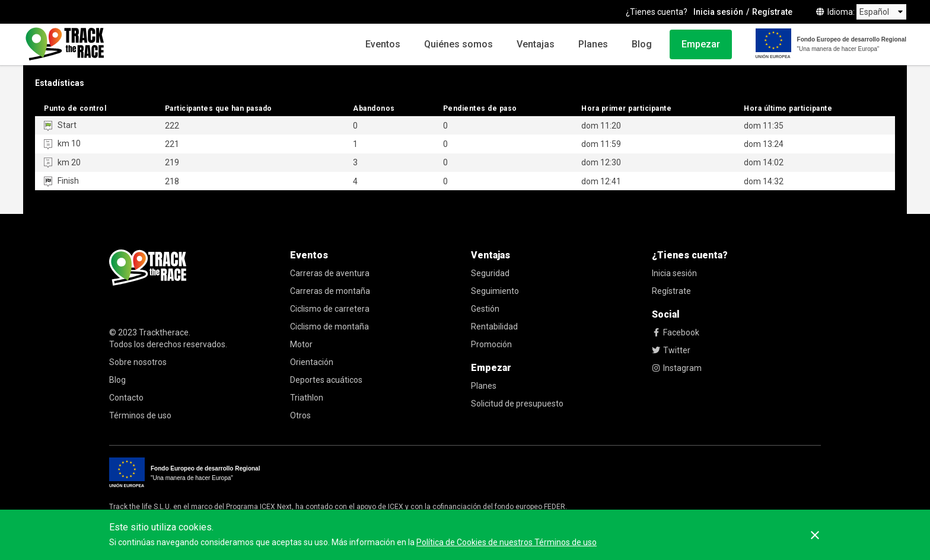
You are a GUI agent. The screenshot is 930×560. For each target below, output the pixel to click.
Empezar (701, 44)
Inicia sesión (718, 12)
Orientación (312, 362)
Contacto (126, 398)
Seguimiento (495, 291)
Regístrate (772, 12)
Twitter (671, 350)
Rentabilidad (494, 327)
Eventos (383, 44)
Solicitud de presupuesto (517, 404)
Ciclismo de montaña (329, 327)
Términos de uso (140, 415)
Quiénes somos (458, 44)
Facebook (676, 332)
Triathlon (307, 398)
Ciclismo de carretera (330, 309)
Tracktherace (164, 332)
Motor (301, 344)
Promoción (491, 344)
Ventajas (536, 44)
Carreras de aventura (330, 273)
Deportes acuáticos (326, 380)
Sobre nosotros (138, 362)
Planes (593, 44)
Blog (642, 44)
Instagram (677, 368)
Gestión (485, 309)
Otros (300, 415)
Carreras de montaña (330, 291)
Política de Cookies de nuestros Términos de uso (507, 542)
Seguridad (490, 273)
